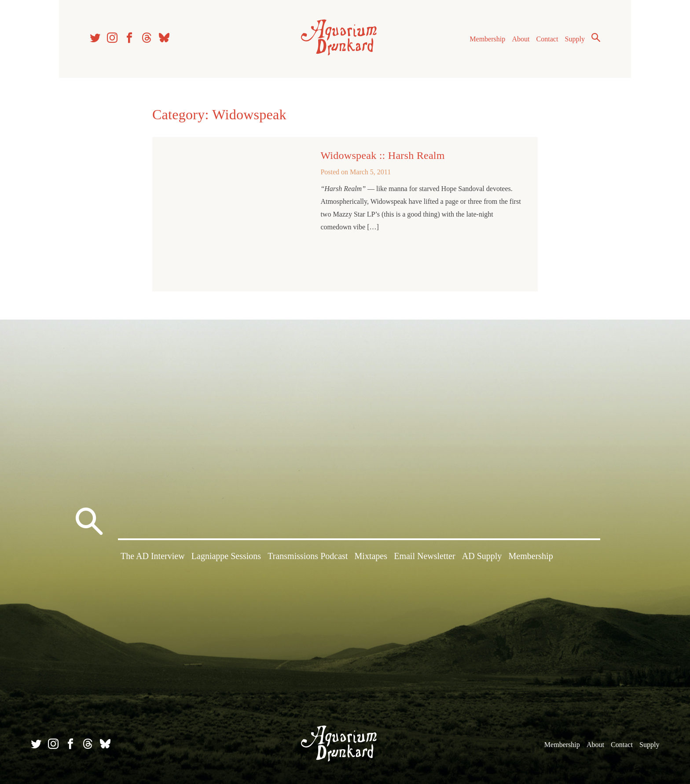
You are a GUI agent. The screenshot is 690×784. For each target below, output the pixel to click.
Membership (487, 39)
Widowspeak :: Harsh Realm (382, 155)
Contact (547, 39)
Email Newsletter (424, 556)
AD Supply (482, 556)
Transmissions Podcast (308, 556)
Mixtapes (371, 556)
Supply (575, 39)
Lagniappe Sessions (226, 556)
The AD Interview (153, 556)
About (521, 39)
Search (596, 37)
